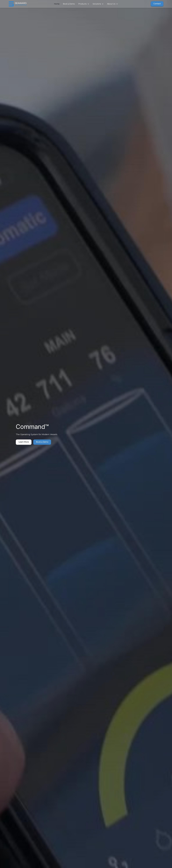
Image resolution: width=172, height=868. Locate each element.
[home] (25, 4)
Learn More (24, 442)
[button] (84, 4)
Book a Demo (69, 4)
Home (57, 4)
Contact (157, 4)
